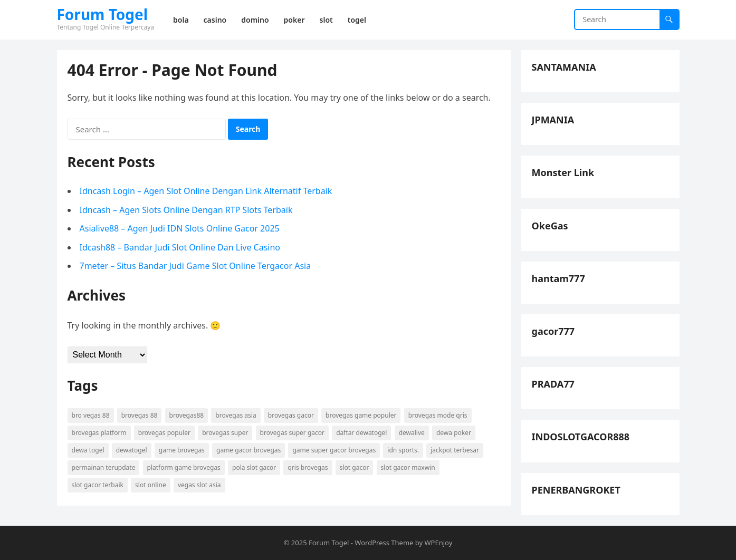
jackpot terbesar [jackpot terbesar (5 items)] (455, 450)
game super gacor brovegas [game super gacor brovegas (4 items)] (334, 450)
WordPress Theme (384, 543)
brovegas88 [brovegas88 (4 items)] (187, 415)
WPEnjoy (439, 543)
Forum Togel (103, 14)
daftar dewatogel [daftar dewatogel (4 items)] (361, 433)
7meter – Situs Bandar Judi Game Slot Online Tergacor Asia (195, 266)
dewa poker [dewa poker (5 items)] (454, 433)
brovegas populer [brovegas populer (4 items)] (164, 433)
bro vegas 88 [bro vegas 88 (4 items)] (91, 415)
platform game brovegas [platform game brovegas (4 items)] (184, 467)
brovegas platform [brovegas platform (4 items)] (99, 433)
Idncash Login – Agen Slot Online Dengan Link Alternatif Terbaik (206, 191)
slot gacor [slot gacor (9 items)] (355, 467)
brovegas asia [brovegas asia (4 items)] (236, 415)
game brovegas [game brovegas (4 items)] (182, 450)
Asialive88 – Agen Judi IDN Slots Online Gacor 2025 (180, 228)
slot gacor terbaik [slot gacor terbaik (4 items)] (98, 485)
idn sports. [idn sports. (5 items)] (403, 450)
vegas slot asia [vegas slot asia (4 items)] (199, 485)
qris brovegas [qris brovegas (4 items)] (308, 467)
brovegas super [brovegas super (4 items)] (225, 433)
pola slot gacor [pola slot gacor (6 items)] (254, 467)
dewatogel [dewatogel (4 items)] (132, 450)
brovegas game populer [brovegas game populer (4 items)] (361, 415)
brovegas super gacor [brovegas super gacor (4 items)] (292, 433)
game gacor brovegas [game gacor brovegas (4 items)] (248, 450)
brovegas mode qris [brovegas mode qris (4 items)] (438, 415)
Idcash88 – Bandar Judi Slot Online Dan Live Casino (180, 247)
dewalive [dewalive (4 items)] (412, 433)
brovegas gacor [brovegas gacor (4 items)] (291, 415)
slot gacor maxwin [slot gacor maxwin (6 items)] (408, 467)
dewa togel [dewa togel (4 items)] (88, 450)
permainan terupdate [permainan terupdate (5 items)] (104, 467)
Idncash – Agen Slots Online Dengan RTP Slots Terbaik (186, 210)
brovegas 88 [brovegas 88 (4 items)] (140, 415)
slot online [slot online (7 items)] (151, 485)
